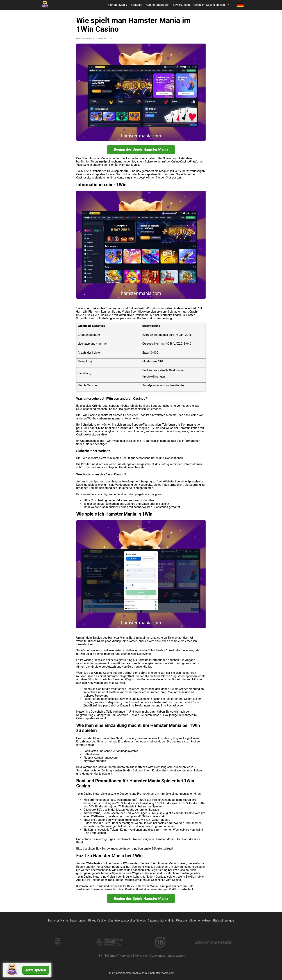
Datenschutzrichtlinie (161, 921)
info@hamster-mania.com (131, 973)
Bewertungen (181, 5)
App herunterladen (157, 5)
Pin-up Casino (97, 921)
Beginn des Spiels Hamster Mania (141, 149)
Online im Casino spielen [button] (209, 5)
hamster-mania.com (162, 973)
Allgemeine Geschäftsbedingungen (212, 921)
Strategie (137, 5)
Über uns (182, 921)
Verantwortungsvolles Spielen (127, 921)
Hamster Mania (117, 5)
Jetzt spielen (36, 970)
